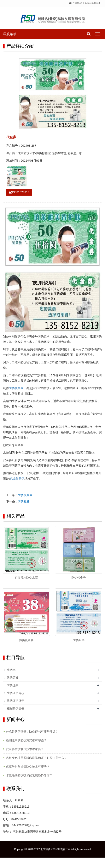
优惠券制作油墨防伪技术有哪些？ (28, 767)
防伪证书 (13, 685)
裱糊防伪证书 (16, 708)
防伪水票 (79, 640)
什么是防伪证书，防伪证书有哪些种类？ (32, 732)
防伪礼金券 (26, 640)
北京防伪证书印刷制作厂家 (56, 849)
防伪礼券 (24, 501)
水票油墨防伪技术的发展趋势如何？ (29, 775)
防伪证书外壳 (16, 701)
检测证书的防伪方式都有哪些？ (26, 740)
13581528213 (19, 192)
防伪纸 (11, 670)
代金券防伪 (17, 478)
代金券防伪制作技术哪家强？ (25, 749)
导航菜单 (10, 34)
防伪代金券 (16, 388)
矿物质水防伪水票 (26, 578)
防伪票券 (13, 678)
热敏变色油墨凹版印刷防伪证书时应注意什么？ (36, 758)
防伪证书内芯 (16, 693)
